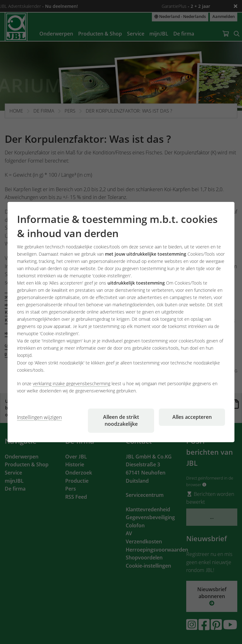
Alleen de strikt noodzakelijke (121, 420)
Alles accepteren (192, 417)
